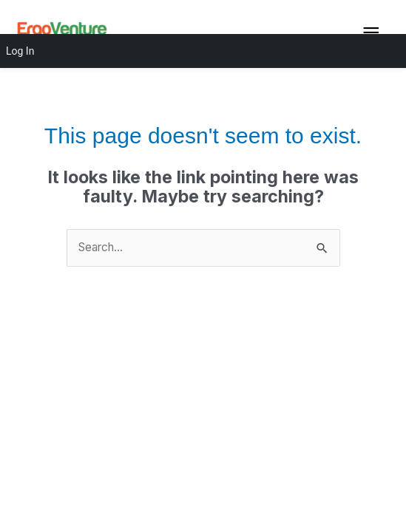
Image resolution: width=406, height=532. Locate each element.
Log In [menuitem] (20, 51)
